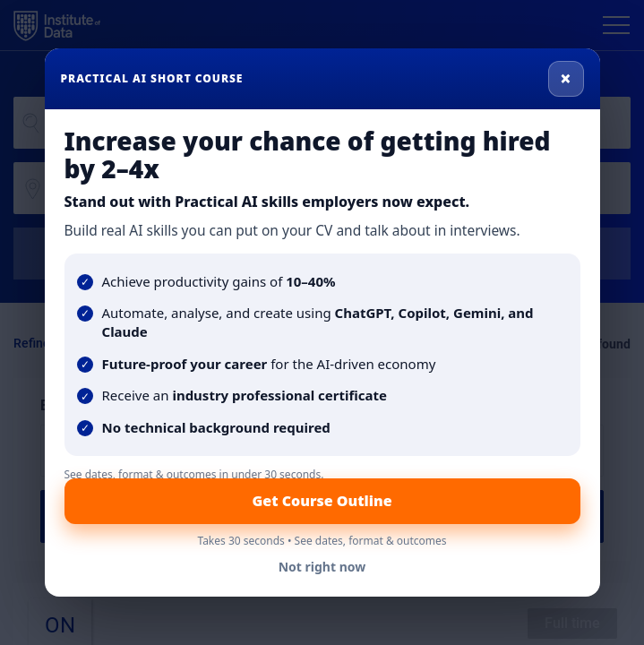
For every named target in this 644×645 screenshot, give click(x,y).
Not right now (322, 567)
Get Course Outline (322, 501)
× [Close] (566, 78)
